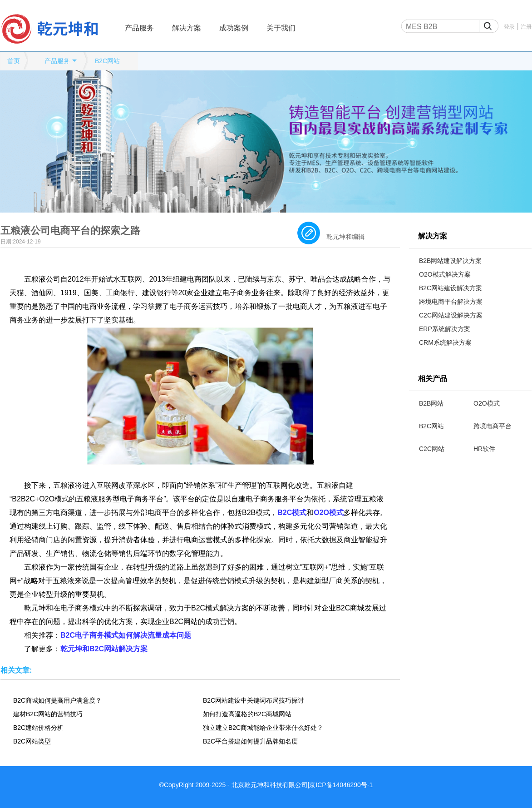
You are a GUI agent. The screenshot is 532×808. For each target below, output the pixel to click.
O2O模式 (487, 403)
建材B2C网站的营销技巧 (48, 714)
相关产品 (433, 379)
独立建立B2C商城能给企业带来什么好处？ (263, 728)
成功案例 (234, 28)
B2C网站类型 (32, 741)
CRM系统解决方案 (445, 342)
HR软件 (484, 449)
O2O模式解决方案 (445, 274)
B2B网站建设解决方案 (450, 261)
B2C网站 (107, 61)
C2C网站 (432, 449)
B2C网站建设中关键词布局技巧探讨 (254, 700)
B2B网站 (431, 403)
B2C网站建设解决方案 (451, 288)
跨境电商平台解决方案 (451, 302)
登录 (509, 27)
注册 (526, 27)
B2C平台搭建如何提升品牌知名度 (250, 741)
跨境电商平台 (493, 426)
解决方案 (187, 28)
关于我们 (281, 28)
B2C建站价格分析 (38, 728)
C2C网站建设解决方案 (451, 315)
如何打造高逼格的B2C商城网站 (247, 714)
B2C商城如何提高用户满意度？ (57, 700)
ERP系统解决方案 (445, 329)
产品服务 (139, 28)
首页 (14, 61)
